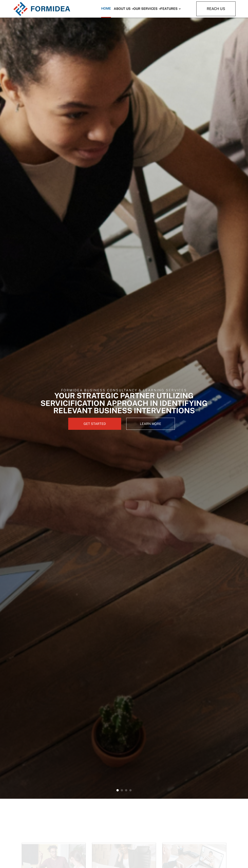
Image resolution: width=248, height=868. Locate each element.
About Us (122, 9)
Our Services (145, 9)
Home (106, 8)
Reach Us (216, 9)
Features (169, 9)
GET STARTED (95, 424)
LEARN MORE (151, 424)
